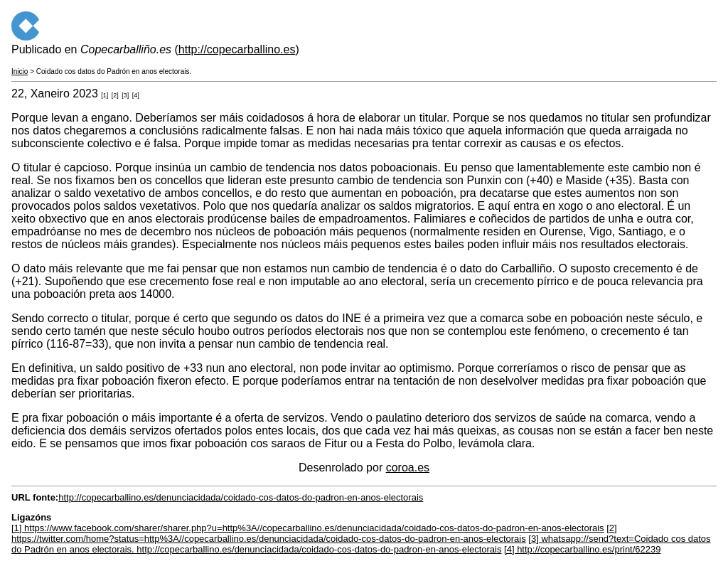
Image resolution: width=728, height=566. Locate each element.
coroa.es (408, 468)
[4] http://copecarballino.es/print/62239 (582, 549)
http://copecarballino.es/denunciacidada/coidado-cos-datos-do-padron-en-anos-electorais (241, 497)
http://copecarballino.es (237, 49)
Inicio (20, 71)
